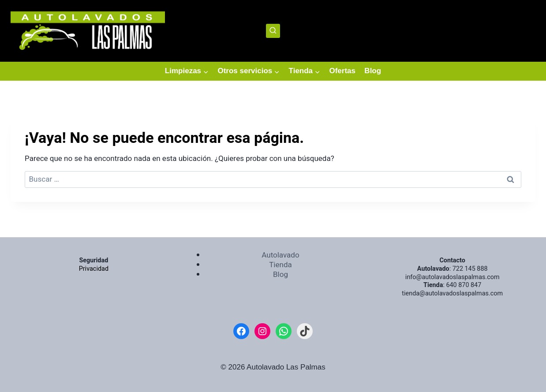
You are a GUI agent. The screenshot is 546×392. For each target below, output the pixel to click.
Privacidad (94, 269)
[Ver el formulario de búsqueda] (273, 31)
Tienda (280, 265)
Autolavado (280, 255)
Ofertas (342, 71)
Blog (373, 71)
